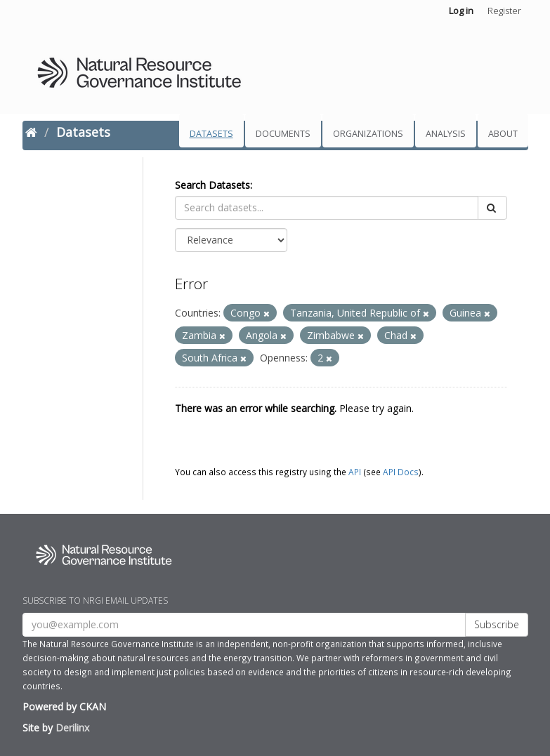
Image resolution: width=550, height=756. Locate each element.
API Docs (401, 472)
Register (504, 11)
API (355, 472)
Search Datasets (212, 185)
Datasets (211, 134)
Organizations (368, 134)
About (503, 134)
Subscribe (497, 624)
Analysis (446, 134)
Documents (283, 134)
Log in (461, 11)
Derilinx (72, 728)
